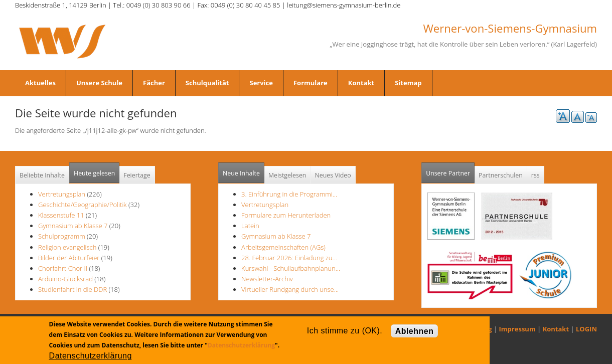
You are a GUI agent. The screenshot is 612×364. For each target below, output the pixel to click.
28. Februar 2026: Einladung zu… (289, 258)
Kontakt (361, 83)
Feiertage (137, 175)
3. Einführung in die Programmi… (289, 194)
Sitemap (408, 83)
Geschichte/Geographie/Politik (83, 205)
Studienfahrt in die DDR (73, 289)
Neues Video (333, 175)
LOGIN (586, 329)
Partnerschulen (501, 175)
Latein (250, 226)
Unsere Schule (99, 83)
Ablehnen (415, 331)
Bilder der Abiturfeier (69, 258)
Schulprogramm (62, 236)
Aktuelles (40, 83)
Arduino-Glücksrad (65, 279)
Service (261, 83)
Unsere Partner (450, 170)
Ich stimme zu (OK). (345, 331)
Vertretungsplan (62, 194)
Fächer (154, 83)
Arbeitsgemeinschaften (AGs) (283, 247)
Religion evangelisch (67, 247)
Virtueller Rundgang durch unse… (290, 289)
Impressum (517, 329)
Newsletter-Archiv (267, 279)
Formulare (311, 83)
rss (535, 175)
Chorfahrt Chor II (63, 268)
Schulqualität (207, 83)
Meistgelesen (287, 175)
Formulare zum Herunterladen (286, 215)
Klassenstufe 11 (61, 215)
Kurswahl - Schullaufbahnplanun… (291, 268)
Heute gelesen (94, 173)
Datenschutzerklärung (241, 345)
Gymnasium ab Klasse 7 (73, 226)
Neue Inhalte (241, 173)
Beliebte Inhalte (42, 175)
